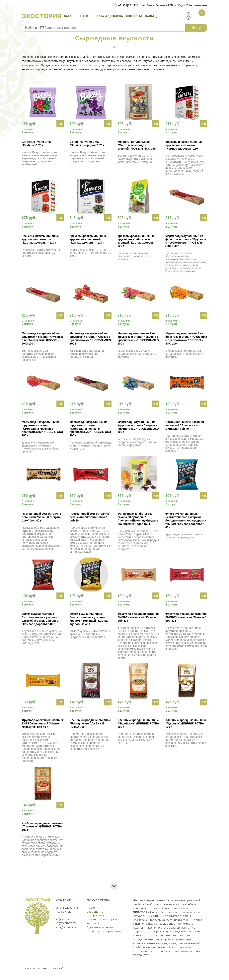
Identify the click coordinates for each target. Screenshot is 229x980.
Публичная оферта (100, 927)
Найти (196, 28)
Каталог (71, 16)
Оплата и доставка (108, 16)
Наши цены (154, 16)
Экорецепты (95, 912)
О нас (85, 16)
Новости (93, 908)
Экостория (34, 968)
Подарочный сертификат (104, 931)
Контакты (134, 16)
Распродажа (95, 915)
